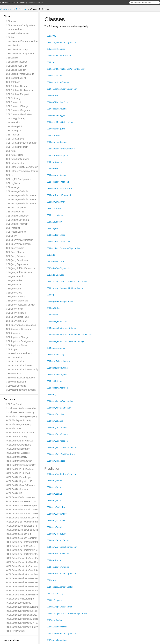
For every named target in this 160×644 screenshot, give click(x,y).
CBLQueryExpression (17, 264)
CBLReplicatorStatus (17, 345)
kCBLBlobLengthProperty (19, 424)
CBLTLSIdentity (14, 357)
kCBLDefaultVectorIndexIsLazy (22, 615)
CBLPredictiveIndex (16, 232)
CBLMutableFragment (17, 224)
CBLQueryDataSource (17, 260)
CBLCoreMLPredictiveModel (20, 74)
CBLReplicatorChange (17, 337)
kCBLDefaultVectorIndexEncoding (23, 611)
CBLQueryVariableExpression (21, 325)
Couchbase (55, 641)
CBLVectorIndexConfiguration (21, 390)
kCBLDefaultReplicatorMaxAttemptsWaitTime (29, 591)
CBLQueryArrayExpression (20, 240)
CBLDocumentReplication (19, 114)
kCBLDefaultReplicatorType (20, 599)
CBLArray (11, 21)
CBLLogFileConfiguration (19, 179)
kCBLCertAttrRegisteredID (19, 481)
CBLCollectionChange (17, 50)
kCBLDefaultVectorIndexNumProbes (24, 627)
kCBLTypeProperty (15, 631)
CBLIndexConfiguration (18, 159)
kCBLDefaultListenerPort (18, 534)
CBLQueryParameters (17, 301)
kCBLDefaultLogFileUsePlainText (23, 550)
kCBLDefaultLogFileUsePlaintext (22, 554)
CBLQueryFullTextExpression (21, 268)
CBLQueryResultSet (16, 313)
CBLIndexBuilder (15, 155)
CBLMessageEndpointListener (21, 195)
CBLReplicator (13, 333)
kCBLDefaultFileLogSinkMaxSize (23, 514)
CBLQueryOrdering (16, 297)
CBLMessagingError (16, 208)
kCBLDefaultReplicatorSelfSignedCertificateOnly (30, 595)
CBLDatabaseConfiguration (20, 90)
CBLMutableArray (15, 212)
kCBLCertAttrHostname (18, 449)
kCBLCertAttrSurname (17, 489)
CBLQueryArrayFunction (18, 244)
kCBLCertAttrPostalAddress (20, 469)
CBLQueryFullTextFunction (20, 272)
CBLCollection (13, 45)
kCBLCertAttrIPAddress (18, 453)
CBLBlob (11, 37)
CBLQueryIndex (14, 281)
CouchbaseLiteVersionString (20, 412)
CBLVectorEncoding (16, 386)
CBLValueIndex (14, 374)
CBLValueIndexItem (16, 382)
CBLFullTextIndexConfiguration (22, 143)
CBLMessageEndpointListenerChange (25, 199)
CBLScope (11, 349)
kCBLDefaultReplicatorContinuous (23, 566)
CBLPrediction (13, 228)
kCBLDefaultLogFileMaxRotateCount (25, 542)
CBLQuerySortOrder (16, 321)
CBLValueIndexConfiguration (20, 378)
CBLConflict (12, 58)
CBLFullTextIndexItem (17, 147)
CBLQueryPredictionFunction (21, 305)
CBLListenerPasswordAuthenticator (24, 171)
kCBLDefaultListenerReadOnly (21, 538)
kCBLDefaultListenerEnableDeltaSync (25, 530)
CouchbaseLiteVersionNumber (21, 408)
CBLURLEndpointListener (19, 365)
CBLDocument (13, 102)
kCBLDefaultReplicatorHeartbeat (22, 574)
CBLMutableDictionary (17, 216)
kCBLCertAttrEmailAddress (20, 441)
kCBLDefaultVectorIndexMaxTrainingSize (27, 619)
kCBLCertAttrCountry (17, 437)
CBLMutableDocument (17, 220)
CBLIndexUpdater (15, 163)
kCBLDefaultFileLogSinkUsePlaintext (25, 518)
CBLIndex (11, 151)
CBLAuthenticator (15, 29)
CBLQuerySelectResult (18, 317)
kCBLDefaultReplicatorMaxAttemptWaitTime (28, 578)
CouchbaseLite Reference (13, 9)
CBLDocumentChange (17, 106)
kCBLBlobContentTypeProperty (22, 416)
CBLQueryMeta (14, 293)
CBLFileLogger (14, 131)
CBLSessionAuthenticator (19, 353)
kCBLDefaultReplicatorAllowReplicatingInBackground (33, 562)
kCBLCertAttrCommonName (20, 433)
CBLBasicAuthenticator (18, 33)
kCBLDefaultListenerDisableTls (22, 526)
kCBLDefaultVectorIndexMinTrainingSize (26, 623)
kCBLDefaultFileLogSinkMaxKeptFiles (25, 510)
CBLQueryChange (15, 252)
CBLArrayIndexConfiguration (20, 25)
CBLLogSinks (13, 183)
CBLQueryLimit (14, 289)
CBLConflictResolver (16, 62)
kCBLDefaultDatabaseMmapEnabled (25, 505)
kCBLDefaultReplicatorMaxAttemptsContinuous (30, 582)
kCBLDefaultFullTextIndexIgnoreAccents (26, 522)
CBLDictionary (13, 98)
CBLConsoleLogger (16, 70)
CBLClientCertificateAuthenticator (23, 41)
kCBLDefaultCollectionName (20, 497)
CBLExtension (13, 122)
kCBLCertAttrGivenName (19, 445)
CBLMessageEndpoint (17, 191)
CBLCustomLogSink (16, 78)
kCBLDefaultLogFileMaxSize (20, 546)
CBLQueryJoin (13, 285)
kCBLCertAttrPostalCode (18, 473)
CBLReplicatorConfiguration (20, 341)
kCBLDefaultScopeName (19, 603)
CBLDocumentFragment (18, 110)
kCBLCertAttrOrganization (19, 461)
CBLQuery (11, 236)
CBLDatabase (13, 82)
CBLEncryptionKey (15, 118)
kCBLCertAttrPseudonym (19, 477)
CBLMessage (13, 187)
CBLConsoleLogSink (16, 66)
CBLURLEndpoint (15, 361)
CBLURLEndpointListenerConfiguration (26, 370)
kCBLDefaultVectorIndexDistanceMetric (26, 607)
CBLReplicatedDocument (19, 329)
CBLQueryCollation (16, 256)
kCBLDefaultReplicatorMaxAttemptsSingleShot (29, 587)
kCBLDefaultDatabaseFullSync (22, 501)
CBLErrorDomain (15, 404)
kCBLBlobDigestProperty (18, 420)
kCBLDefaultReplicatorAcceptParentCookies (28, 558)
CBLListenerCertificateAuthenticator (24, 167)
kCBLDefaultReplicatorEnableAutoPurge (26, 570)
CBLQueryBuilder (15, 248)
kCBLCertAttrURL (15, 493)
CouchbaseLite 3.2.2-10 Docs (13, 3)
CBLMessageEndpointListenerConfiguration (28, 204)
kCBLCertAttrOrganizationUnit (21, 465)
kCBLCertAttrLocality (17, 457)
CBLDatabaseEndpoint (18, 94)
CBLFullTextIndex (15, 139)
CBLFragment (13, 135)
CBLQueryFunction (16, 276)
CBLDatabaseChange (17, 86)
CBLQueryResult (15, 309)
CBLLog (10, 175)
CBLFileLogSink (14, 127)
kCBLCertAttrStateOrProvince (21, 485)
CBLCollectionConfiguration (20, 54)
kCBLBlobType (14, 428)
